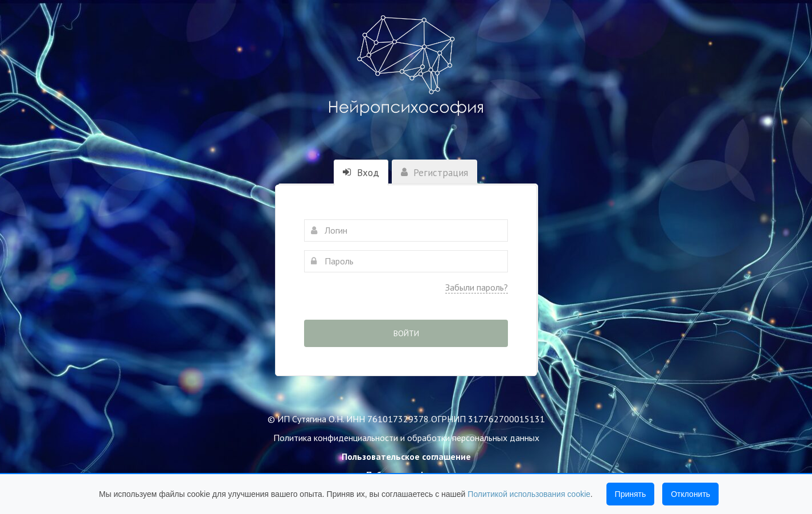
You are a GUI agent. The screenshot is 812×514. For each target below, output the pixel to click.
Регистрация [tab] (434, 173)
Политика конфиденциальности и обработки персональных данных (406, 438)
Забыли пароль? (477, 287)
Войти (406, 333)
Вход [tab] (361, 173)
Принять (631, 494)
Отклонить (690, 494)
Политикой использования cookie (529, 494)
